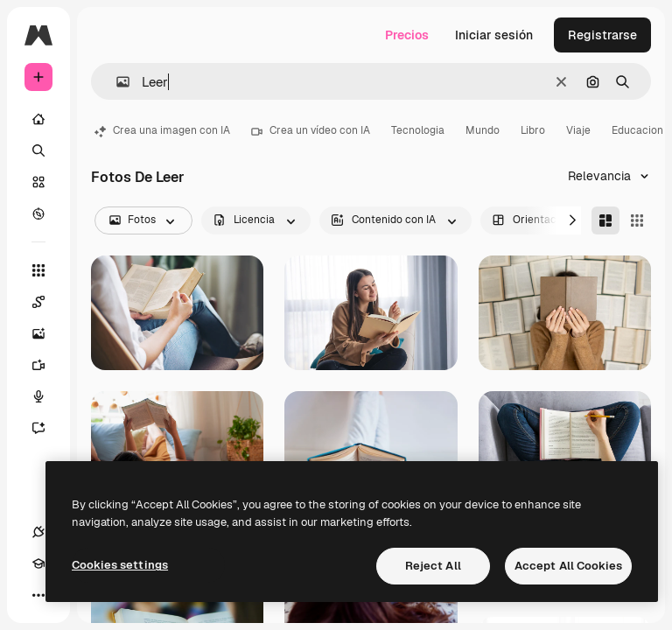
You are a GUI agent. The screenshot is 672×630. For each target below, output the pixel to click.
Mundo (483, 130)
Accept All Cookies (568, 566)
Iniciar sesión (494, 35)
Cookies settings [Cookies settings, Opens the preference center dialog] (120, 565)
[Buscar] (38, 150)
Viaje (578, 130)
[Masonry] (605, 220)
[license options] (256, 220)
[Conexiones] (38, 532)
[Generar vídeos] (47, 365)
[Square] (637, 220)
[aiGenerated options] (395, 220)
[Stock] (38, 182)
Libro (533, 130)
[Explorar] (38, 213)
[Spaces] (47, 302)
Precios (407, 35)
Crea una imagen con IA (162, 130)
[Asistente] (47, 428)
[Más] (38, 595)
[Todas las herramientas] (38, 270)
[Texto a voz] (47, 396)
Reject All (433, 566)
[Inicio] (38, 119)
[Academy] (38, 563)
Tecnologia (418, 130)
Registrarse (602, 35)
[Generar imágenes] (47, 333)
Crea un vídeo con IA (311, 130)
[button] (116, 82)
